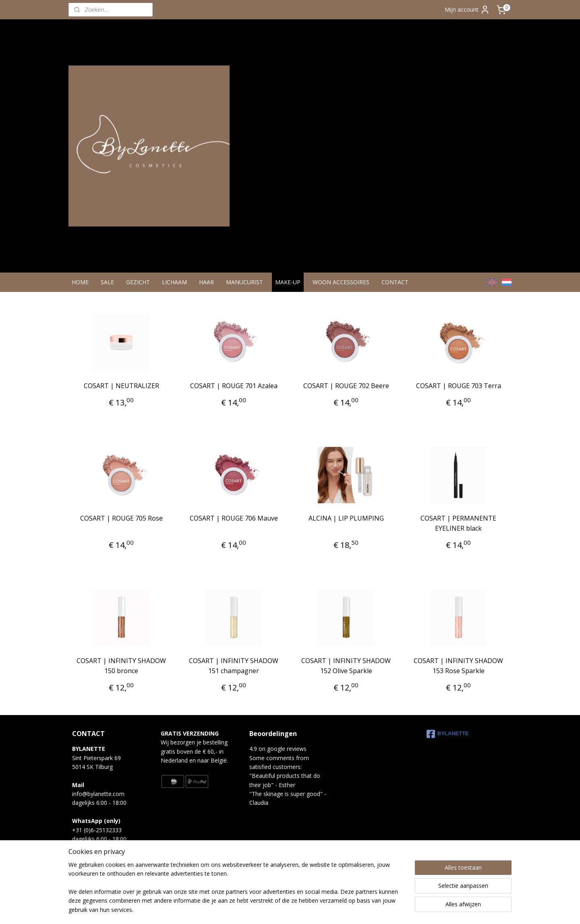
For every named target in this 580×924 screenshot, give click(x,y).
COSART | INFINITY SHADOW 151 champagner (234, 676)
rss (274, 909)
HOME (80, 292)
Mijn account (467, 10)
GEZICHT (138, 292)
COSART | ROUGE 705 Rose (121, 529)
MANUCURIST (244, 292)
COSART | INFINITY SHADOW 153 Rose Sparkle (458, 676)
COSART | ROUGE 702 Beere (346, 396)
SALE (107, 292)
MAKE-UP (288, 292)
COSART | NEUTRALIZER (121, 396)
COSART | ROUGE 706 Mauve (234, 529)
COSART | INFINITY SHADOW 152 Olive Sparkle (346, 676)
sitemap (257, 909)
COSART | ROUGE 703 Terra (459, 396)
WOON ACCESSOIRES (341, 292)
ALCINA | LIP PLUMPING (346, 529)
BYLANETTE (448, 744)
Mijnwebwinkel (375, 909)
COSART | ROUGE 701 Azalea (234, 396)
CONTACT (395, 292)
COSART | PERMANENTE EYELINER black (458, 534)
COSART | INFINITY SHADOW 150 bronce (121, 676)
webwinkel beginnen (304, 909)
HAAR (206, 292)
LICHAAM (174, 292)
